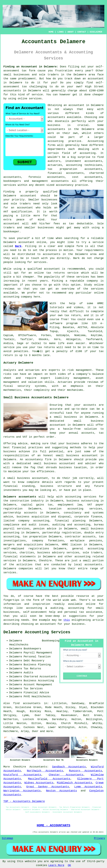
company (92, 281)
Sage (20, 343)
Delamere (80, 75)
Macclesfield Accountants (49, 779)
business (54, 125)
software (56, 323)
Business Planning (37, 665)
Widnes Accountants (39, 783)
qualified (50, 192)
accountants (12, 91)
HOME (51, 32)
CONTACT (82, 32)
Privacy (99, 838)
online (22, 99)
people (8, 262)
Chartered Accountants (40, 677)
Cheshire (20, 767)
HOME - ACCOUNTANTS (53, 825)
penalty (62, 351)
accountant (96, 79)
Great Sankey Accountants (48, 787)
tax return (72, 315)
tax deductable (81, 224)
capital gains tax (37, 505)
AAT (6, 212)
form (80, 246)
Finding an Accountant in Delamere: (31, 67)
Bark (18, 246)
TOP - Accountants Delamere (24, 801)
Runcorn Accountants (85, 771)
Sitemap (8, 838)
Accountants (38, 767)
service (82, 277)
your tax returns (42, 347)
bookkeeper (11, 232)
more (50, 731)
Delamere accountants (20, 497)
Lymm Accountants (88, 787)
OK (69, 865)
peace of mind (30, 220)
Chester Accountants (66, 775)
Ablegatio (73, 339)
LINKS (60, 32)
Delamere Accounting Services (37, 632)
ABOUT (71, 32)
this (67, 620)
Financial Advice (36, 693)
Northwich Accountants (45, 771)
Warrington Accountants (22, 791)
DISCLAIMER (96, 32)
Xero (57, 339)
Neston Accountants (61, 791)
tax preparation (35, 537)
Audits (28, 673)
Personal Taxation (37, 657)
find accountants (27, 703)
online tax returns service (56, 273)
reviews (9, 289)
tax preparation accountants (75, 169)
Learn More (56, 865)
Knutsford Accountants (22, 775)
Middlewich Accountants (75, 783)
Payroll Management (38, 653)
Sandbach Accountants (69, 767)
